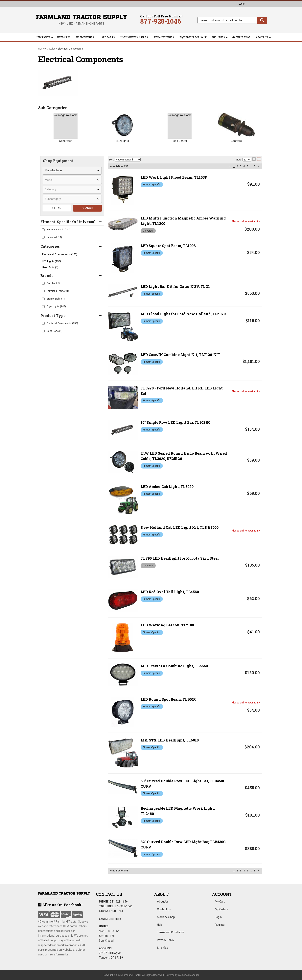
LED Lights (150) (51, 261)
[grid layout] (254, 160)
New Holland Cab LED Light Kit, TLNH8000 (180, 527)
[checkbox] (43, 230)
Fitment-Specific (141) (58, 230)
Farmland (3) (54, 283)
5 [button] (247, 166)
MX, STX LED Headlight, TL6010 (170, 740)
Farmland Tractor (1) (58, 291)
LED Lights (122, 141)
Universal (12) (54, 237)
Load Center (180, 141)
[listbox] (72, 171)
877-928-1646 (124, 906)
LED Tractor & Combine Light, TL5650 (174, 666)
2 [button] (237, 166)
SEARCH (87, 208)
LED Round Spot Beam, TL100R (168, 699)
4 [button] (244, 166)
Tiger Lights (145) (56, 306)
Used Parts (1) (50, 267)
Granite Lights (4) (56, 299)
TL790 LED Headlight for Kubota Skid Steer (180, 558)
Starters (237, 141)
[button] (232, 20)
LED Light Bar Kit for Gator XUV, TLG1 (175, 286)
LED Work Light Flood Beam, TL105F (174, 177)
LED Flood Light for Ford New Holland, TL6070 (183, 314)
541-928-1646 (119, 902)
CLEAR (57, 208)
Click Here (115, 919)
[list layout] (259, 160)
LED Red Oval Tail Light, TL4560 (170, 592)
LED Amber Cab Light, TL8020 (167, 487)
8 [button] (255, 166)
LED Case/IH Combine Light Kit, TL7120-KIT (180, 355)
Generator (65, 141)
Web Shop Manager (188, 975)
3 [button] (241, 166)
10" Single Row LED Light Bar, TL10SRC (175, 422)
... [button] (251, 166)
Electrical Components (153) (60, 254)
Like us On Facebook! (60, 905)
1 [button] (234, 166)
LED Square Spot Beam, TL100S (168, 246)
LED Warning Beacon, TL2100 (167, 625)
